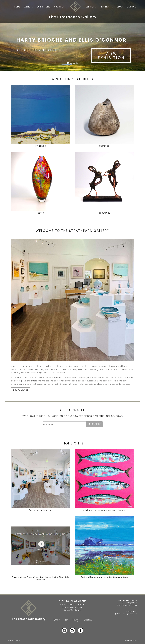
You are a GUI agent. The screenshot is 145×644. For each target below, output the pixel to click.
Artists (29, 7)
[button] (68, 63)
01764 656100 (131, 611)
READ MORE (21, 390)
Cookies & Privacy (76, 620)
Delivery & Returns (57, 620)
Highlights (106, 7)
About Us (59, 7)
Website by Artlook (131, 640)
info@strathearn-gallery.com (124, 614)
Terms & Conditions (88, 620)
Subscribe (95, 424)
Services (91, 7)
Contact (132, 7)
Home (17, 7)
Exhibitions (43, 7)
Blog (120, 7)
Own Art (66, 620)
